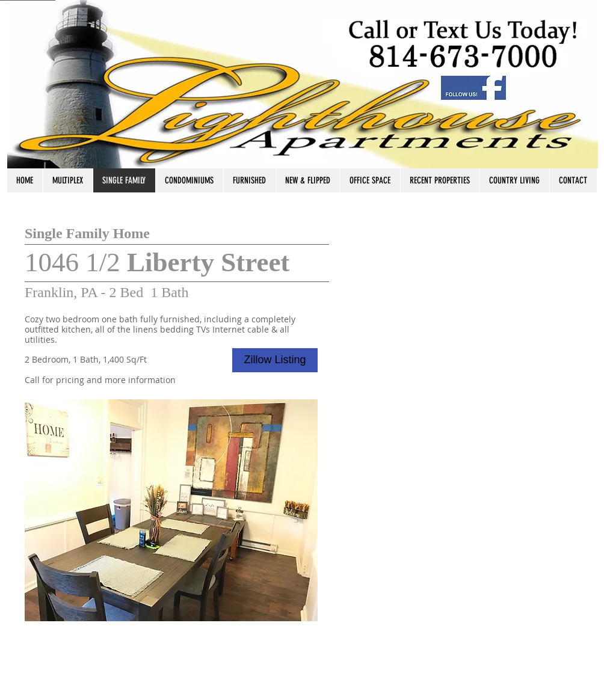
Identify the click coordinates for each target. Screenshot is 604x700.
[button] (171, 510)
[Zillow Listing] (275, 360)
